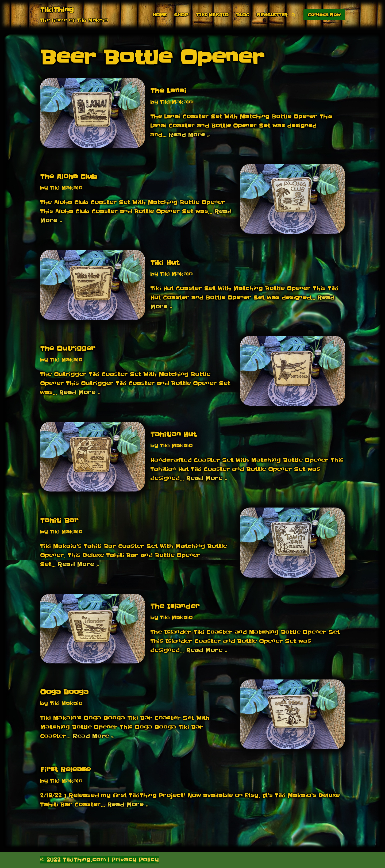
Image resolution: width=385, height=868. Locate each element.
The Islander (175, 606)
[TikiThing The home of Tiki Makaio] (74, 15)
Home (160, 15)
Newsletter (272, 15)
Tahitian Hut (173, 434)
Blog (243, 15)
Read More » (189, 135)
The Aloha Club (69, 177)
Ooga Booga (64, 692)
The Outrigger (68, 349)
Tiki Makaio (212, 15)
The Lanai (168, 91)
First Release (65, 769)
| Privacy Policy (132, 860)
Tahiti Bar (59, 521)
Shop (181, 15)
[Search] (293, 15)
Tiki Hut (165, 263)
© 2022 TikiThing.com (73, 860)
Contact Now (324, 15)
